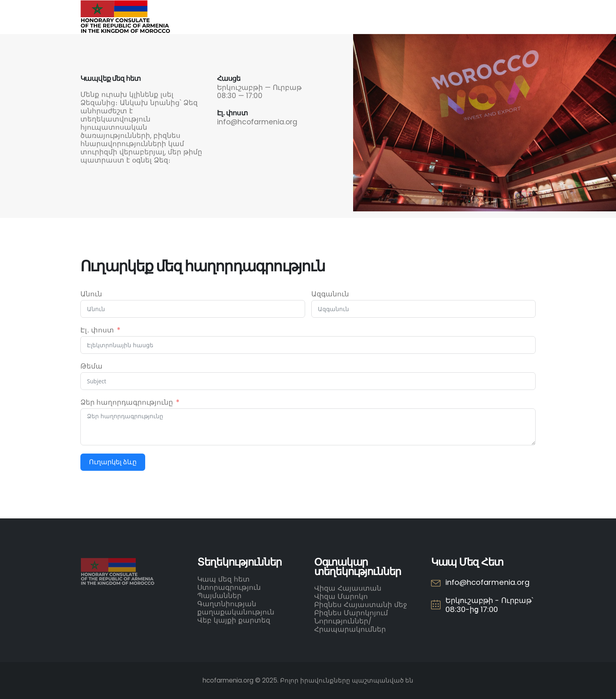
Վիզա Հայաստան (348, 588)
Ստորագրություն (229, 587)
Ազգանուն (330, 294)
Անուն (91, 294)
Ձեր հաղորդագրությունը (127, 402)
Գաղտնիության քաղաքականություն (236, 608)
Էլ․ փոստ (97, 330)
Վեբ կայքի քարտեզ (234, 620)
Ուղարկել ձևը (113, 462)
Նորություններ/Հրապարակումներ (350, 625)
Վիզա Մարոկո (341, 596)
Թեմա (91, 366)
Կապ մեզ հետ (224, 579)
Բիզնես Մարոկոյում (351, 613)
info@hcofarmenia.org (257, 122)
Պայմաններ (219, 596)
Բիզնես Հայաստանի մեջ (361, 605)
